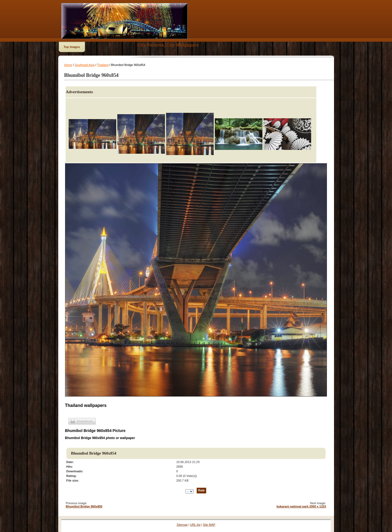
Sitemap (182, 525)
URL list (195, 525)
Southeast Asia (85, 65)
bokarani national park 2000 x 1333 (301, 506)
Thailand (103, 65)
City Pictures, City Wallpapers (168, 45)
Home (68, 65)
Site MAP (209, 525)
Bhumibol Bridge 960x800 (84, 506)
